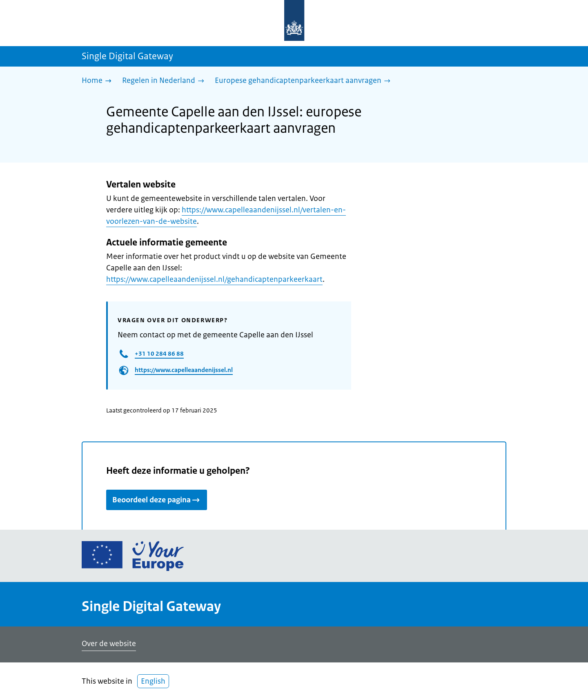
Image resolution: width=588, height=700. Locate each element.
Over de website (109, 644)
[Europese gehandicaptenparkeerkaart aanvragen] (305, 81)
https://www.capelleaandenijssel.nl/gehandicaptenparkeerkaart (214, 279)
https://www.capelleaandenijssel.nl (184, 370)
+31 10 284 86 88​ (159, 353)
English (153, 681)
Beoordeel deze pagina (157, 500)
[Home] (99, 81)
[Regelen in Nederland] (165, 81)
